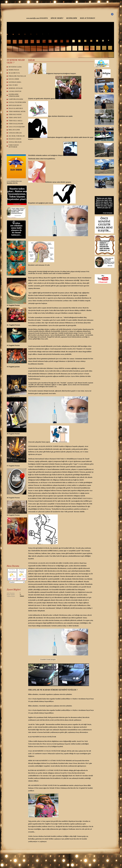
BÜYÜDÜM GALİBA (15, 67)
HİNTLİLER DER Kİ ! (15, 105)
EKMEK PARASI (14, 70)
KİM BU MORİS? (57, 18)
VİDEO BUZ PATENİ (15, 114)
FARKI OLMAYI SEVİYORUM (14, 146)
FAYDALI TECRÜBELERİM (17, 102)
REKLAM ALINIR (14, 130)
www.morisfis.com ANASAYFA (37, 18)
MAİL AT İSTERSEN (88, 18)
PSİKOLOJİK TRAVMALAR (17, 76)
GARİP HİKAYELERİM (16, 99)
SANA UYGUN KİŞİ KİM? (17, 127)
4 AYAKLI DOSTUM (15, 91)
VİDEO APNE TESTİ (15, 118)
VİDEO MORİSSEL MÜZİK (17, 111)
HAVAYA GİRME (14, 79)
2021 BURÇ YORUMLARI (17, 136)
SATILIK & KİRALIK (15, 133)
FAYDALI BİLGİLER (15, 142)
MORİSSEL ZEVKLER (16, 88)
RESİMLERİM (72, 18)
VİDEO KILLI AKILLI (15, 121)
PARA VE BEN (13, 85)
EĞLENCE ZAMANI (15, 139)
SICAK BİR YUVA (14, 73)
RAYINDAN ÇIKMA (15, 82)
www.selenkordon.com (14, 181)
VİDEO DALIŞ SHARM (16, 124)
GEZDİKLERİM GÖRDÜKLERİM (14, 95)
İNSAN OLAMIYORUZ (16, 108)
